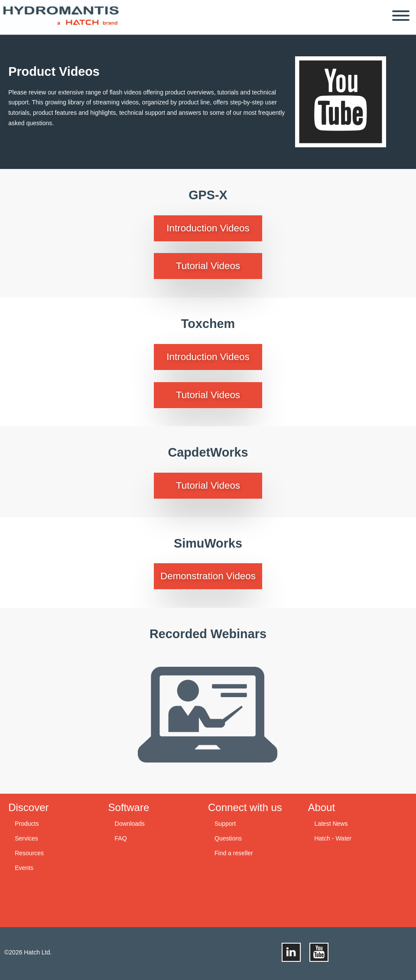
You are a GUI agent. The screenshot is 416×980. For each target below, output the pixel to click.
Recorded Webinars (208, 634)
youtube (341, 102)
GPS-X (208, 195)
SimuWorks (208, 543)
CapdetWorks (208, 452)
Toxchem (208, 324)
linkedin (291, 952)
